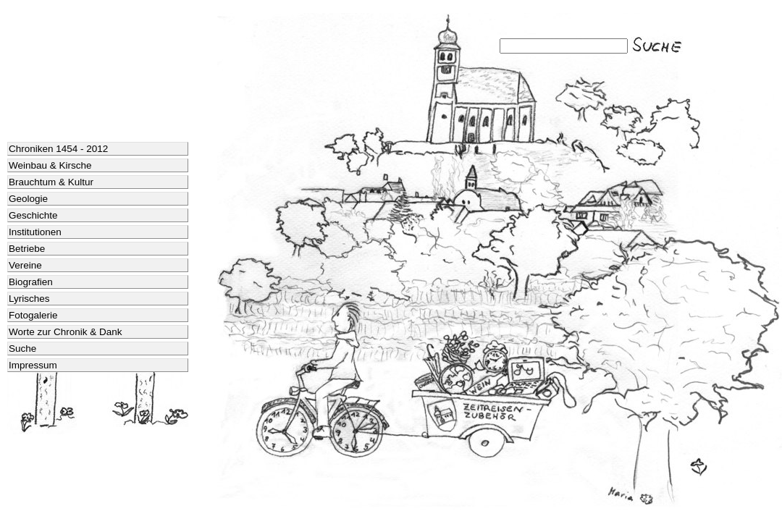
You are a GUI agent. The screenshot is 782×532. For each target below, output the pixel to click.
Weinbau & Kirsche (50, 165)
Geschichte (33, 215)
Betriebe (27, 249)
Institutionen (35, 232)
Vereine (25, 265)
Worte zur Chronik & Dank (66, 332)
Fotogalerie (33, 315)
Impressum (33, 365)
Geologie (28, 199)
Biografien (31, 282)
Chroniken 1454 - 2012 (58, 149)
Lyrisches (29, 299)
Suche (22, 349)
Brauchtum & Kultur (51, 182)
